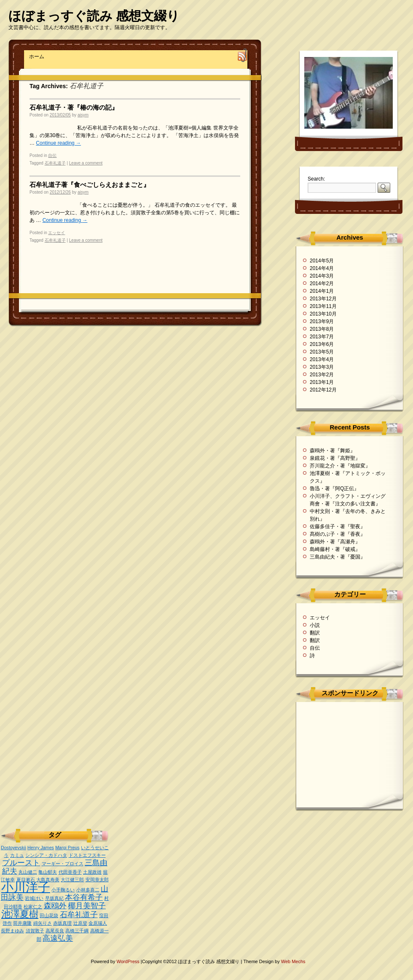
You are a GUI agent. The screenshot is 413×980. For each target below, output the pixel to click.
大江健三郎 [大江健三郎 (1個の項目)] (72, 880)
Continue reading (58, 143)
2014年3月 (322, 276)
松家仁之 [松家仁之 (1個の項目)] (33, 907)
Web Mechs (293, 961)
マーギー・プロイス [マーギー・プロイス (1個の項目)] (63, 864)
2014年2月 (322, 283)
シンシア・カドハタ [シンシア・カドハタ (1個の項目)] (46, 855)
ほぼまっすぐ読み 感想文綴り (94, 16)
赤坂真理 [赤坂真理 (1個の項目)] (62, 923)
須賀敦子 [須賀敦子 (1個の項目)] (35, 931)
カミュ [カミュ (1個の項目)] (17, 855)
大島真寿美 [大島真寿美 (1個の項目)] (48, 880)
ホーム (37, 57)
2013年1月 (322, 382)
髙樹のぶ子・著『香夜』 (338, 534)
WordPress (129, 961)
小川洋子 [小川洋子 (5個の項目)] (26, 887)
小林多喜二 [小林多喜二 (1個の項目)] (88, 890)
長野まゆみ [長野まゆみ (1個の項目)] (12, 931)
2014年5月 (322, 261)
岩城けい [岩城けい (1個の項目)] (34, 898)
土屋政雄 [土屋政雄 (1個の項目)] (92, 872)
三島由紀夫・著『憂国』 (338, 557)
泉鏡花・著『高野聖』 (335, 458)
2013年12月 (323, 299)
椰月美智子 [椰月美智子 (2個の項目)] (87, 906)
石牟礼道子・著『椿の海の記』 (74, 107)
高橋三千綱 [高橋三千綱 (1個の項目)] (77, 931)
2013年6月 (322, 344)
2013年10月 (323, 314)
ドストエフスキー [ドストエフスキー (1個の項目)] (87, 855)
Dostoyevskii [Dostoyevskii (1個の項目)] (13, 848)
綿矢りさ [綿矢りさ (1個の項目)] (43, 923)
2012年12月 (323, 390)
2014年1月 (322, 291)
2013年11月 (323, 306)
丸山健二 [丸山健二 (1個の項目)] (28, 872)
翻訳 (315, 633)
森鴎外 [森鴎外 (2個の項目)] (55, 906)
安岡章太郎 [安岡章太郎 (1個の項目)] (97, 880)
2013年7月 (322, 337)
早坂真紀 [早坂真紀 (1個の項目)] (54, 898)
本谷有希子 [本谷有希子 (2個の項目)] (84, 897)
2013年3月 (322, 367)
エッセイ (56, 233)
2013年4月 (322, 359)
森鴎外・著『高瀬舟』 (335, 542)
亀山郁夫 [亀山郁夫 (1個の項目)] (48, 872)
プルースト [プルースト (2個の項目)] (21, 863)
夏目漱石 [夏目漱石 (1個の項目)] (26, 880)
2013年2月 (322, 375)
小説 (315, 625)
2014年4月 (322, 268)
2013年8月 (322, 329)
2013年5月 (322, 352)
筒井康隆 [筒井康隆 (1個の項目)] (22, 923)
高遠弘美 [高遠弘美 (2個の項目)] (58, 938)
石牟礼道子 (55, 163)
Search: (316, 179)
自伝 (52, 155)
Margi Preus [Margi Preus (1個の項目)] (67, 848)
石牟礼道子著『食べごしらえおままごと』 (90, 185)
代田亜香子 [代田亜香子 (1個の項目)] (70, 872)
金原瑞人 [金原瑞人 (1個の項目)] (98, 923)
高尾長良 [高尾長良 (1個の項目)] (55, 931)
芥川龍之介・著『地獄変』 (340, 466)
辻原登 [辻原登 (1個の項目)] (80, 923)
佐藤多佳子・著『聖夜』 (338, 526)
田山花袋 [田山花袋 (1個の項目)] (49, 915)
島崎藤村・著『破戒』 (335, 549)
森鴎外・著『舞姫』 (333, 451)
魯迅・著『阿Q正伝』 (334, 489)
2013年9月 (322, 321)
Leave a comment (86, 163)
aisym (83, 115)
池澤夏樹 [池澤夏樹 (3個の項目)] (20, 914)
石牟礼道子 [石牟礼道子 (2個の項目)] (79, 915)
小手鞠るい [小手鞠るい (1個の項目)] (63, 890)
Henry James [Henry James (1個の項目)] (41, 848)
